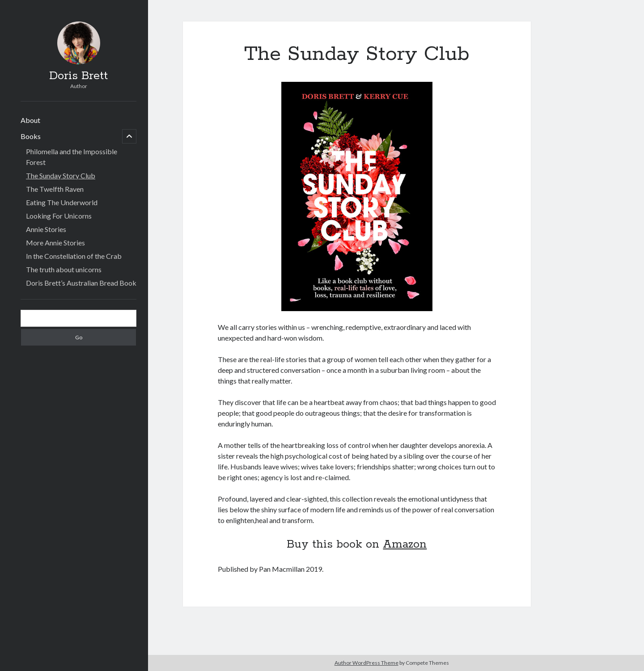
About (30, 120)
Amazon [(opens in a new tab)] (405, 544)
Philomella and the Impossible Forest (72, 157)
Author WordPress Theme (366, 663)
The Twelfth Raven (55, 189)
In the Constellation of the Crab (74, 256)
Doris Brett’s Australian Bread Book (81, 283)
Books (31, 136)
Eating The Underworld (62, 202)
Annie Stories (46, 229)
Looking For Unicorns (59, 216)
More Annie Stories (55, 243)
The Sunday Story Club (61, 175)
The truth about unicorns (64, 269)
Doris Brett (78, 76)
